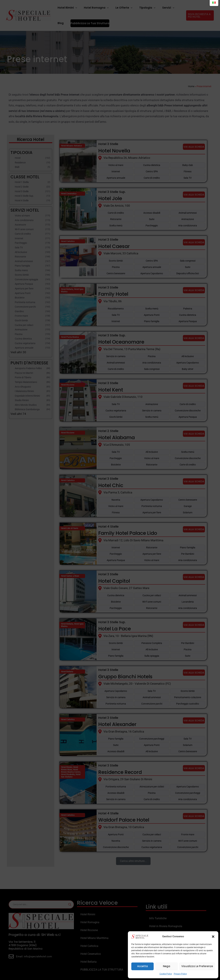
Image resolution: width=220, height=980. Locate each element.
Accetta (142, 966)
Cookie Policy (166, 974)
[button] (213, 937)
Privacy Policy (180, 974)
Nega (167, 966)
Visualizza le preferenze (197, 966)
